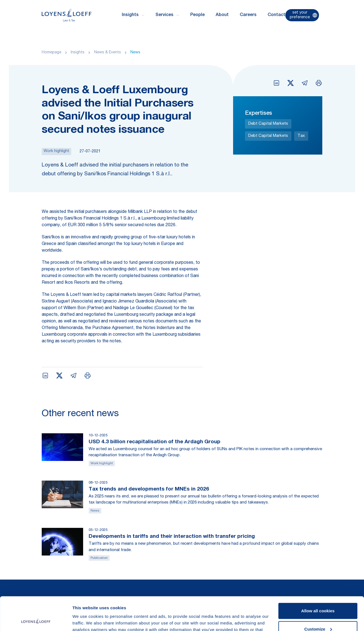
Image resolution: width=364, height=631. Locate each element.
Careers (248, 15)
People (197, 15)
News (135, 53)
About (222, 15)
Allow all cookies (318, 579)
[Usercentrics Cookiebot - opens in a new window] (36, 620)
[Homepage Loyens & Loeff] (67, 15)
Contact (276, 15)
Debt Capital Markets (268, 124)
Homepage (52, 53)
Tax (301, 136)
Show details (85, 620)
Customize (318, 597)
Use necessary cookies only (318, 616)
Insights (78, 53)
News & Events (108, 53)
